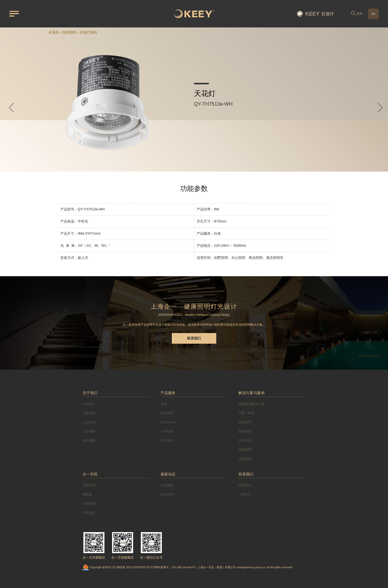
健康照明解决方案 (251, 404)
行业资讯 (167, 494)
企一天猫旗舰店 (123, 557)
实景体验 (89, 413)
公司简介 (89, 404)
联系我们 (194, 338)
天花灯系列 (88, 33)
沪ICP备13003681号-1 (184, 567)
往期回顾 (89, 504)
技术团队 (89, 441)
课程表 (87, 494)
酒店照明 (245, 431)
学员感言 (89, 513)
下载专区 (245, 494)
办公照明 (245, 441)
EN (373, 14)
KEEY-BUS (168, 422)
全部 (164, 404)
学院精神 (89, 485)
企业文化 (89, 422)
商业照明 (245, 422)
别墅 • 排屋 (246, 413)
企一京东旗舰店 (94, 557)
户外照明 (167, 431)
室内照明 (69, 33)
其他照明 (245, 459)
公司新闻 (167, 485)
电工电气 (167, 441)
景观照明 (245, 450)
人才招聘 (89, 431)
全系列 (54, 33)
